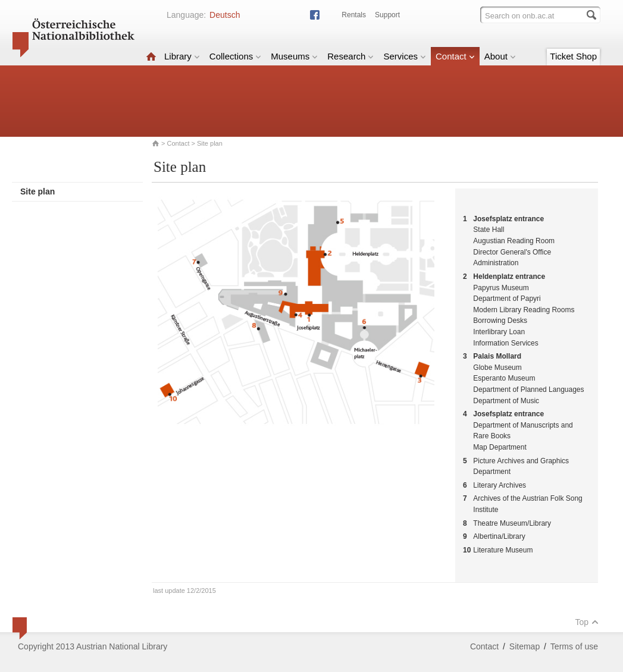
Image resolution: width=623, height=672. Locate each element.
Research (350, 56)
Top (587, 622)
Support (387, 15)
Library (182, 56)
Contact (455, 56)
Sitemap (525, 646)
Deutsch (225, 15)
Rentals (354, 15)
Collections (235, 56)
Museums (294, 56)
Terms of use (574, 646)
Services (405, 56)
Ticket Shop (573, 56)
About (500, 56)
